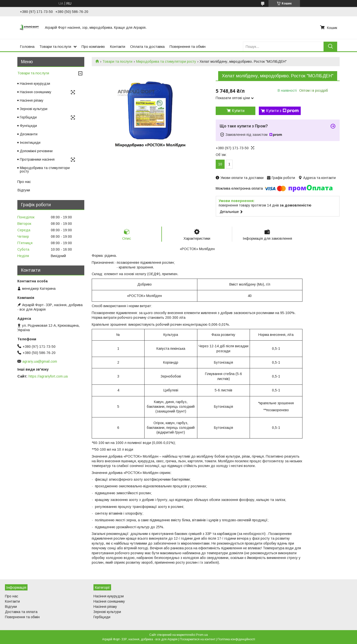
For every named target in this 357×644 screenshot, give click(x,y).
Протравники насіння (37, 159)
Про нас (24, 182)
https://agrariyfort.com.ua (48, 376)
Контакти (118, 46)
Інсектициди (30, 143)
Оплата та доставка (147, 46)
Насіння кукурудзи (35, 84)
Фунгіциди (28, 126)
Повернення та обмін (188, 46)
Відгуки (24, 190)
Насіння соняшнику (36, 92)
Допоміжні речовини (36, 151)
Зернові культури (34, 109)
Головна (27, 46)
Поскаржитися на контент (197, 639)
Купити (238, 111)
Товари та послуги (55, 46)
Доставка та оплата (21, 612)
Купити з (282, 111)
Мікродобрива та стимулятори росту (166, 61)
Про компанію (93, 46)
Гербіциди (28, 117)
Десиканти (29, 134)
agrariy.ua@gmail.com (40, 361)
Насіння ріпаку (32, 100)
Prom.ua (202, 635)
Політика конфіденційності (236, 639)
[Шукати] (330, 46)
